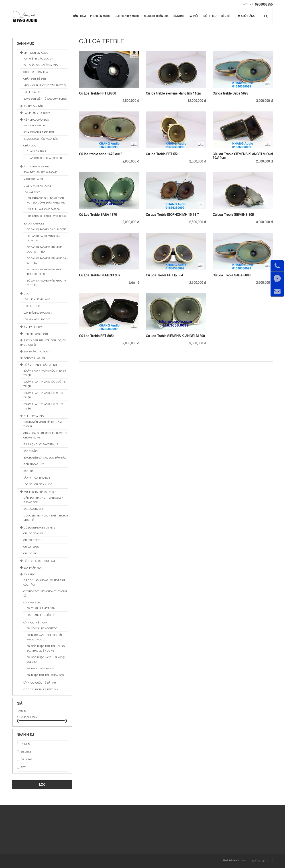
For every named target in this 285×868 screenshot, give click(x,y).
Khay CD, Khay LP (34, 125)
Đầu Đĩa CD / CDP (34, 509)
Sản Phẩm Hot (33, 568)
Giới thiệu (210, 16)
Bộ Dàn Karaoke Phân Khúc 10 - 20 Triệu (47, 283)
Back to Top (262, 861)
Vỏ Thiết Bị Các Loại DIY (39, 59)
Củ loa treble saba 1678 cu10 (101, 154)
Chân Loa (30, 146)
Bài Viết (193, 16)
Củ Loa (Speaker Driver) (39, 528)
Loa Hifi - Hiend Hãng (37, 299)
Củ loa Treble (33, 540)
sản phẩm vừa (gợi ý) (37, 113)
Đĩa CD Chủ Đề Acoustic (42, 628)
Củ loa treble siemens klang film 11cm (173, 93)
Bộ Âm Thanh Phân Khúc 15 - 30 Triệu (43, 395)
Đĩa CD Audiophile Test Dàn (41, 689)
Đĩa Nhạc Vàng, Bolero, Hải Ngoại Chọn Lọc (44, 637)
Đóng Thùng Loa (35, 358)
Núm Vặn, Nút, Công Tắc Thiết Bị (45, 85)
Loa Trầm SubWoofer (38, 313)
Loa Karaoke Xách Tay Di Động (46, 216)
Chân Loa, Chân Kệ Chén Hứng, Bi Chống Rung (45, 435)
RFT (23, 767)
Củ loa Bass (31, 547)
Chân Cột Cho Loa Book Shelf (46, 158)
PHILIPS (25, 744)
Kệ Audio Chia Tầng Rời (39, 132)
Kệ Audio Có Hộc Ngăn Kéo (41, 139)
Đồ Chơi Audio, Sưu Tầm (39, 561)
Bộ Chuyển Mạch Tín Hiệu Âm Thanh (43, 424)
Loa (26, 294)
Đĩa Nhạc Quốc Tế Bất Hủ (40, 683)
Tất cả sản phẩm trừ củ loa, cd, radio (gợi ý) (43, 343)
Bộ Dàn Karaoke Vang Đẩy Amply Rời (43, 238)
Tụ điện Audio (32, 92)
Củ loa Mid (30, 553)
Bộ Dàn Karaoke (34, 224)
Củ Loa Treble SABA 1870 (98, 215)
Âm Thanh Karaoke (36, 167)
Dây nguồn (31, 451)
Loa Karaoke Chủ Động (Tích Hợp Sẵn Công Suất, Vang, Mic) (47, 200)
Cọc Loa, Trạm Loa (36, 72)
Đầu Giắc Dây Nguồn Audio (41, 65)
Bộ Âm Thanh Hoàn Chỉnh (40, 365)
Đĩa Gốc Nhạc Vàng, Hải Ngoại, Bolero (46, 660)
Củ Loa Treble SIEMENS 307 (100, 275)
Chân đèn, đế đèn (35, 79)
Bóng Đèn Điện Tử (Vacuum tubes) (45, 99)
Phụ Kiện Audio (100, 16)
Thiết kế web (230, 860)
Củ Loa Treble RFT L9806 (98, 93)
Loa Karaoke (32, 192)
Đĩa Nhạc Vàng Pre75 (40, 668)
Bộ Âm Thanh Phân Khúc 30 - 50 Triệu (43, 406)
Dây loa (28, 471)
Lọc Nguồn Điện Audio (38, 484)
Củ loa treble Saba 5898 (230, 93)
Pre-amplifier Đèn (36, 334)
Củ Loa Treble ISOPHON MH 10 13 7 (172, 215)
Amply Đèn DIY (33, 327)
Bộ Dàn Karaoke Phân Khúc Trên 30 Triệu (45, 272)
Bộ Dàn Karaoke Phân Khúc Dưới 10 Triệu (45, 249)
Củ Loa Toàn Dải (34, 533)
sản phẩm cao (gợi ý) (37, 352)
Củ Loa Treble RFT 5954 (97, 336)
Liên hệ (226, 16)
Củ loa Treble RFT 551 (162, 154)
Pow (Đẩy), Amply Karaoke (40, 172)
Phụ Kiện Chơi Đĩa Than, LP (41, 444)
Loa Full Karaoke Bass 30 (43, 209)
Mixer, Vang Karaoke (37, 186)
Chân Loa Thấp (36, 151)
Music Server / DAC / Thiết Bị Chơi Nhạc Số (46, 518)
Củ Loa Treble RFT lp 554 (164, 275)
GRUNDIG (26, 759)
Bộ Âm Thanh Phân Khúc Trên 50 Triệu (45, 373)
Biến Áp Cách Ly (34, 464)
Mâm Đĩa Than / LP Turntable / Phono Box (43, 500)
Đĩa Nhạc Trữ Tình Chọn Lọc (45, 675)
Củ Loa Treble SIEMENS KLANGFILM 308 (175, 336)
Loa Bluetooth (33, 306)
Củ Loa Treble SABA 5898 (232, 275)
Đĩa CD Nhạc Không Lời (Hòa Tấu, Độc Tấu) (44, 582)
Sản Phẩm (79, 16)
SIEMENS (26, 752)
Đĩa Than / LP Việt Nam (41, 608)
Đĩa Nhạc (178, 16)
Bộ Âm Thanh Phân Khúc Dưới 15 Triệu (45, 384)
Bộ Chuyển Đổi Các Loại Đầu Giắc (45, 458)
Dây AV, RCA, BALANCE (37, 478)
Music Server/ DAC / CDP (40, 492)
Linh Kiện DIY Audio (127, 16)
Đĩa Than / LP (32, 603)
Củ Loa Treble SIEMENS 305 (233, 215)
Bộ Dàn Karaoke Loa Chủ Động (47, 229)
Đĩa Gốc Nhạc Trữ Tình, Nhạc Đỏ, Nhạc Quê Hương (46, 648)
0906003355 (264, 4)
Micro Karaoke (34, 179)
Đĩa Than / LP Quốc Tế (41, 615)
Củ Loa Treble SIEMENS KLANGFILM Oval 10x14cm (243, 156)
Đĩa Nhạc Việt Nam (35, 623)
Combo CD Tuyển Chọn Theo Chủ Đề (45, 594)
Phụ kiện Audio (34, 416)
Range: (21, 711)
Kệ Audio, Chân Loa (156, 16)
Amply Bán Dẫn (33, 106)
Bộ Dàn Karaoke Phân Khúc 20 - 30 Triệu (47, 261)
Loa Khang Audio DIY (37, 319)
